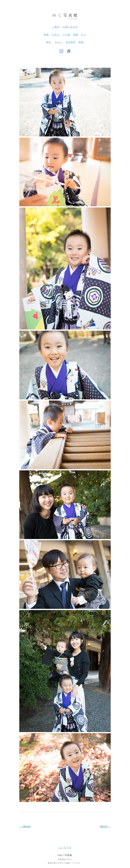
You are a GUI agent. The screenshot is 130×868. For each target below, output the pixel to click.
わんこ (59, 42)
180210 (105, 826)
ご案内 (56, 27)
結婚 (76, 34)
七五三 (56, 34)
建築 (81, 42)
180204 (25, 826)
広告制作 (71, 42)
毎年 (49, 42)
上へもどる (65, 847)
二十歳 (66, 34)
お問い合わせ (70, 27)
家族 (46, 34)
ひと (84, 34)
